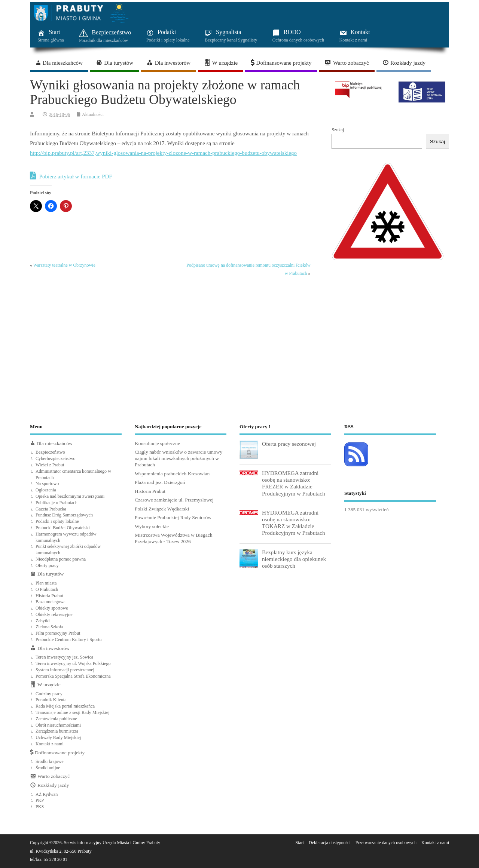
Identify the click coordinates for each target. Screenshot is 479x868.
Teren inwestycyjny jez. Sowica (64, 657)
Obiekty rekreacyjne (54, 614)
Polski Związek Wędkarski (162, 509)
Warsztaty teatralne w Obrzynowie (64, 265)
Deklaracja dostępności (330, 843)
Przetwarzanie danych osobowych (386, 843)
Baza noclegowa (51, 602)
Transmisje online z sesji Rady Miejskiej (73, 712)
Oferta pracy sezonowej (289, 444)
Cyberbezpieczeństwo (56, 458)
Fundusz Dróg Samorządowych (64, 515)
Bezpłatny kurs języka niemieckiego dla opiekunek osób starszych (294, 559)
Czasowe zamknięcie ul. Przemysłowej (174, 500)
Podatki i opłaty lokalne (57, 521)
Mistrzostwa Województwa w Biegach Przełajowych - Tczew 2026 (174, 538)
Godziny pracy (49, 694)
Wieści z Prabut (50, 465)
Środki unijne (48, 768)
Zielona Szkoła (49, 627)
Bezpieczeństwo (50, 452)
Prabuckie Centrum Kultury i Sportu (69, 640)
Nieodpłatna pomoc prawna (61, 559)
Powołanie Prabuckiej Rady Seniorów (173, 517)
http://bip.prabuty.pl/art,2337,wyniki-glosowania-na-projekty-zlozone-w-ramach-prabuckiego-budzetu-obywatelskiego (163, 153)
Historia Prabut (49, 596)
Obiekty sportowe (52, 608)
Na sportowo (47, 484)
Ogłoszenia (46, 490)
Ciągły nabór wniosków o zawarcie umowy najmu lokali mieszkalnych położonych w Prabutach (179, 458)
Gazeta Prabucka (51, 509)
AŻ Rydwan (47, 794)
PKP (40, 800)
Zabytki (43, 621)
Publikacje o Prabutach (57, 503)
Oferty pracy (47, 565)
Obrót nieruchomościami (58, 725)
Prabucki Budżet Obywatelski (63, 528)
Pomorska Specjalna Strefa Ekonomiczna (73, 676)
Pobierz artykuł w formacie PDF (71, 176)
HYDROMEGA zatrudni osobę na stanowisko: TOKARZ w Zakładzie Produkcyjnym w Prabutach (294, 523)
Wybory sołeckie (152, 526)
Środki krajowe (50, 761)
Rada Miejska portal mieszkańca (65, 706)
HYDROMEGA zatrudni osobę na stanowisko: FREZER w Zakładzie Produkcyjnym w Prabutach (294, 483)
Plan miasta (46, 583)
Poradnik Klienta (51, 700)
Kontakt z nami (50, 744)
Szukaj (338, 130)
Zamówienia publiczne (56, 719)
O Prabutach (47, 589)
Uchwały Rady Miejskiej (58, 737)
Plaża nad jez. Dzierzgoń (160, 482)
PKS (40, 807)
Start (300, 843)
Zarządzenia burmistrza (57, 731)
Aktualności (93, 114)
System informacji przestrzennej (65, 670)
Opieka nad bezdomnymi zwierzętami (70, 496)
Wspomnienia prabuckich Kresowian (172, 474)
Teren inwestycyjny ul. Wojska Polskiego (73, 663)
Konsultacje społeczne (157, 443)
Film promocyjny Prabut (58, 633)
